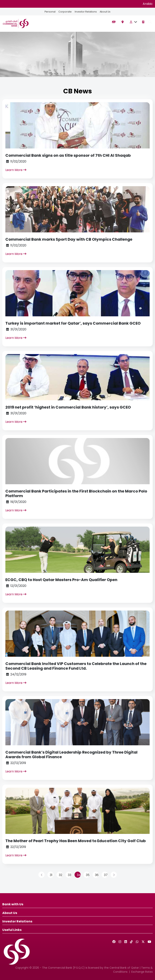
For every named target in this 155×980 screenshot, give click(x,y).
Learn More (16, 170)
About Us (105, 12)
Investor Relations (86, 12)
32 (61, 875)
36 (97, 875)
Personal (50, 12)
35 (88, 875)
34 (79, 875)
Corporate (65, 12)
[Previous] (41, 875)
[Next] (114, 875)
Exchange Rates (142, 972)
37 (106, 875)
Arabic (148, 4)
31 (51, 875)
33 (70, 875)
